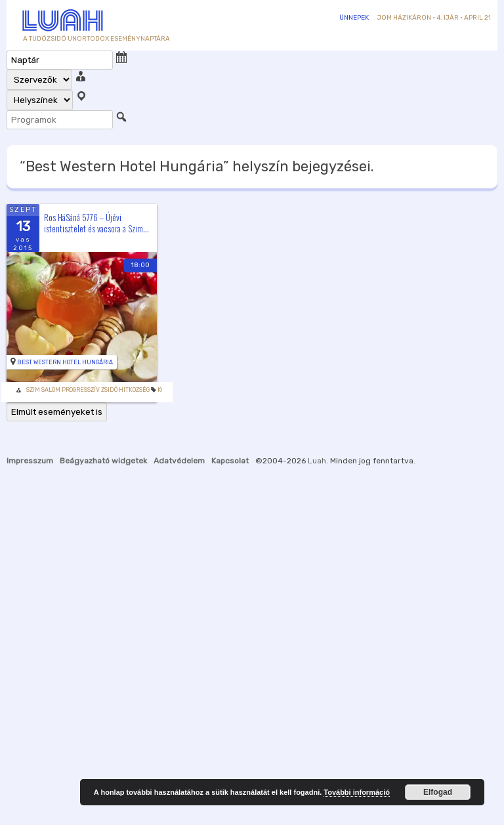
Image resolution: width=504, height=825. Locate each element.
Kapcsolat (230, 461)
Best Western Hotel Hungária (65, 362)
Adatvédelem (179, 461)
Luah (317, 461)
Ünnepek (354, 18)
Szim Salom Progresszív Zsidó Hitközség (88, 390)
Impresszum (30, 461)
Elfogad (438, 792)
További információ (357, 792)
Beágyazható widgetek (103, 461)
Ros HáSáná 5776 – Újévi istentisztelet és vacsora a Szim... (96, 223)
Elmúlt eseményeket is (57, 412)
